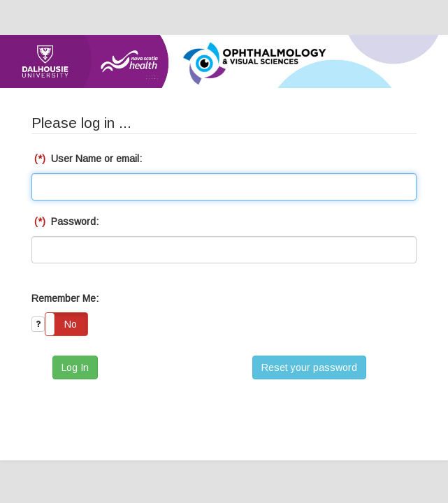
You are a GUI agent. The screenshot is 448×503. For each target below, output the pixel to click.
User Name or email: (87, 159)
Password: (65, 221)
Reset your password (309, 367)
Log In (75, 367)
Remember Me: (65, 298)
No (71, 324)
